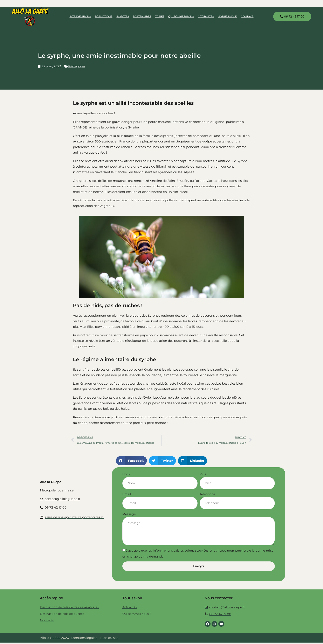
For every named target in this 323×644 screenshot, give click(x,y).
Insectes (123, 16)
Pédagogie (77, 66)
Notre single (227, 16)
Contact (247, 16)
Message (129, 514)
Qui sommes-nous (181, 16)
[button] (132, 461)
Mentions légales (84, 639)
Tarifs (160, 16)
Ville (203, 474)
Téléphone (207, 494)
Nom (126, 474)
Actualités (206, 16)
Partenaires (142, 16)
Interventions (80, 16)
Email (127, 494)
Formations (104, 16)
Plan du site (109, 639)
